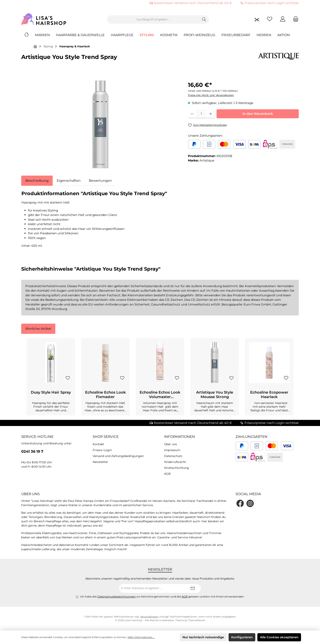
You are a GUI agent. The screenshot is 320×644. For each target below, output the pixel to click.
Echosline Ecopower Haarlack (269, 395)
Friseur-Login (102, 450)
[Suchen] (204, 19)
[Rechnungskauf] (209, 144)
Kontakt (98, 444)
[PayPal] (194, 144)
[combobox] (153, 19)
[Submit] (193, 588)
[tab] (37, 181)
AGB (167, 474)
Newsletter (100, 462)
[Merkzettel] (270, 19)
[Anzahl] (201, 114)
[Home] (30, 35)
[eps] (270, 144)
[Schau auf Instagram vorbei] (250, 503)
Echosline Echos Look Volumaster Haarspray (160, 395)
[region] (101, 124)
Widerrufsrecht (175, 462)
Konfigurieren (242, 637)
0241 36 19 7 (32, 451)
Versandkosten (149, 617)
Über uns (171, 444)
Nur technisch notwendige (203, 637)
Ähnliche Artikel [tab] (38, 329)
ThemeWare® (197, 620)
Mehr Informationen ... (141, 637)
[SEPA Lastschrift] (254, 144)
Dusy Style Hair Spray (51, 392)
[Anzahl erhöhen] (211, 114)
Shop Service (106, 437)
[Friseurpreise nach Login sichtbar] (257, 19)
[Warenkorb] (294, 19)
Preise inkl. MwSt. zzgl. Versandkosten (211, 95)
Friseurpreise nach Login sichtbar (272, 3)
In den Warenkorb (258, 114)
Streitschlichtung (177, 468)
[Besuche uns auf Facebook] (240, 503)
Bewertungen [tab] (100, 181)
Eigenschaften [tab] (69, 181)
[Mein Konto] (283, 19)
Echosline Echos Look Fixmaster (105, 395)
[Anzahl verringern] (192, 114)
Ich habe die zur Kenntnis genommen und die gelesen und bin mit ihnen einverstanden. (162, 596)
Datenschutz (173, 456)
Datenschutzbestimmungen (117, 596)
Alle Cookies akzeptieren (279, 637)
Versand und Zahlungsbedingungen (118, 456)
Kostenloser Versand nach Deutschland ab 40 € (193, 3)
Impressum (172, 450)
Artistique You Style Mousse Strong (215, 395)
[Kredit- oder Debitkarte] (232, 144)
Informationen (179, 437)
